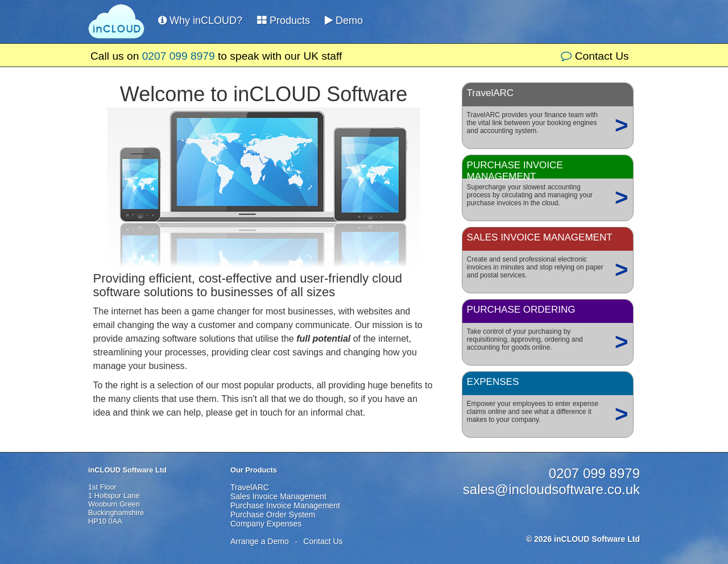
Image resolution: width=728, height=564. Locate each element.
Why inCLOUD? (200, 20)
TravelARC (250, 487)
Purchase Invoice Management (285, 505)
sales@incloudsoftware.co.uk (551, 489)
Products (284, 20)
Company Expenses (266, 524)
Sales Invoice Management (278, 496)
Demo (344, 20)
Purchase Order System (273, 515)
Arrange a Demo (260, 541)
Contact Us (595, 56)
